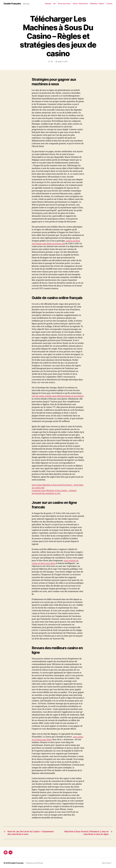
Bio (55, 4)
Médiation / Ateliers (97, 4)
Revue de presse (64, 4)
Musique (48, 4)
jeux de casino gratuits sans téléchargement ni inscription (58, 396)
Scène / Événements (80, 4)
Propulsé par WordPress (34, 863)
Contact (109, 4)
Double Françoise (12, 4)
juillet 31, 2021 (63, 62)
